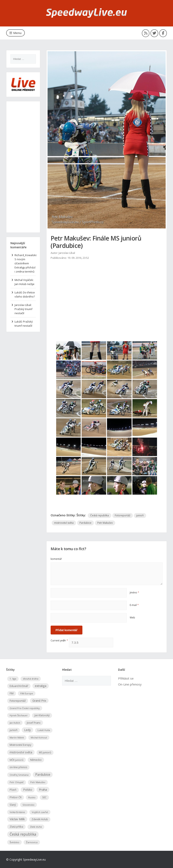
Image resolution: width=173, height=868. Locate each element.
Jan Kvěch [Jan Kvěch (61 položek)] (15, 723)
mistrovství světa (64, 523)
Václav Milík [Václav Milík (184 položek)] (17, 819)
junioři (140, 515)
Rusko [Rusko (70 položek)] (32, 797)
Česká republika (100, 515)
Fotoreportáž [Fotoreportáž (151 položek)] (18, 700)
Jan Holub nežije (24, 284)
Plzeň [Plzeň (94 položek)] (13, 790)
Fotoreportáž (123, 515)
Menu (15, 33)
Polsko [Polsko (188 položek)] (28, 789)
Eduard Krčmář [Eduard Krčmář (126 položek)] (19, 686)
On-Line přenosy (130, 684)
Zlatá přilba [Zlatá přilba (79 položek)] (16, 826)
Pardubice (85, 523)
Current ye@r (59, 640)
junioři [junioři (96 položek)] (14, 730)
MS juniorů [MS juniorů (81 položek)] (45, 752)
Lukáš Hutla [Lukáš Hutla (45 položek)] (44, 730)
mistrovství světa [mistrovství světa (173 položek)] (21, 752)
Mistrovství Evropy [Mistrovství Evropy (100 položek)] (20, 745)
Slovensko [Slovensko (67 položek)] (28, 805)
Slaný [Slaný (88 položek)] (13, 805)
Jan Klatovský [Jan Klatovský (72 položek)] (42, 715)
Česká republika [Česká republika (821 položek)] (23, 834)
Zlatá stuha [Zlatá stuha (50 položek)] (36, 826)
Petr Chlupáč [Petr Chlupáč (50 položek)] (17, 782)
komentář (56, 559)
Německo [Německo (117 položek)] (36, 760)
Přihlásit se (126, 678)
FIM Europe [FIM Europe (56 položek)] (27, 693)
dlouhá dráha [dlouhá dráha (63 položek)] (31, 678)
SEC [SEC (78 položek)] (44, 797)
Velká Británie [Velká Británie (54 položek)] (17, 812)
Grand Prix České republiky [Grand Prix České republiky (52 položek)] (25, 708)
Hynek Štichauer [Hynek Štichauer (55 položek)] (19, 715)
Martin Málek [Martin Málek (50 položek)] (17, 737)
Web (132, 618)
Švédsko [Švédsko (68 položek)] (14, 842)
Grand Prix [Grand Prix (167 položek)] (39, 700)
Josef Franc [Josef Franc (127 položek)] (34, 722)
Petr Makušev (105, 523)
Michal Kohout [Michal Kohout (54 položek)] (39, 737)
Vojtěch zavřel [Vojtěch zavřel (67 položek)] (40, 812)
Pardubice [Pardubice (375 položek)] (43, 774)
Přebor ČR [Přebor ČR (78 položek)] (16, 797)
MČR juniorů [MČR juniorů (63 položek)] (17, 760)
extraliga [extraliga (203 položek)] (41, 686)
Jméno (134, 593)
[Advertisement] (107, 294)
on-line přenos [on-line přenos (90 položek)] (18, 767)
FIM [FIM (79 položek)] (12, 693)
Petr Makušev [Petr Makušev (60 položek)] (38, 782)
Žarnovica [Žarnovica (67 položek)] (32, 842)
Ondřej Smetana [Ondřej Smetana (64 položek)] (19, 775)
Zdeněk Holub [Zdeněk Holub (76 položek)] (40, 819)
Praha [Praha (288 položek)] (43, 789)
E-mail (134, 605)
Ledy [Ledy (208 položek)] (27, 730)
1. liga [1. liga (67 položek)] (13, 678)
